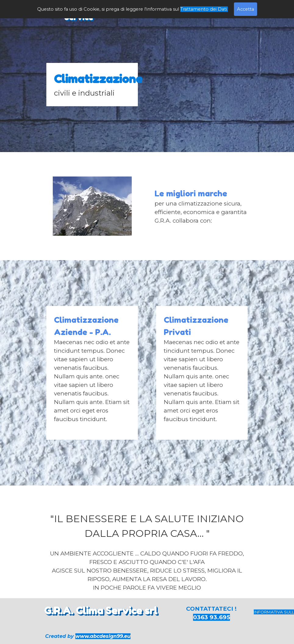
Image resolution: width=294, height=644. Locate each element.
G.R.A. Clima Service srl (101, 611)
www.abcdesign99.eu (103, 636)
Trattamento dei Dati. (204, 9)
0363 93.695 (212, 617)
